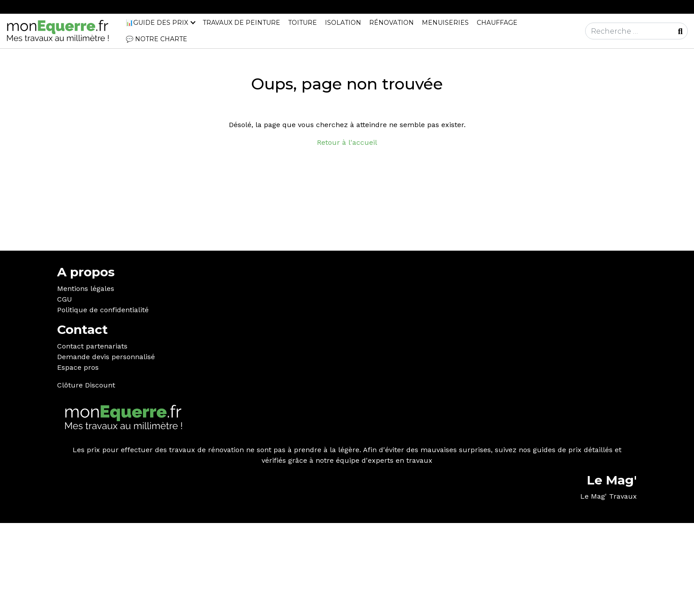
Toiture (303, 23)
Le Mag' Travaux (609, 496)
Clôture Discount (86, 385)
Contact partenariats (92, 346)
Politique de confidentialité (103, 310)
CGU (65, 299)
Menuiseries (445, 23)
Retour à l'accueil (347, 142)
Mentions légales (86, 289)
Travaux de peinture (241, 23)
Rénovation (391, 23)
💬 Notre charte (156, 39)
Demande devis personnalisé (106, 357)
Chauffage (497, 23)
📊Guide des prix (157, 23)
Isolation (343, 23)
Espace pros (78, 367)
